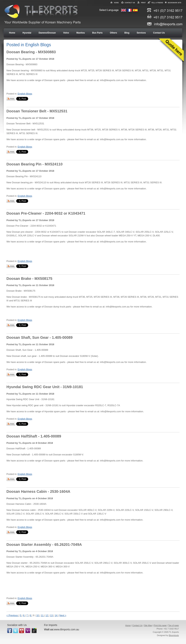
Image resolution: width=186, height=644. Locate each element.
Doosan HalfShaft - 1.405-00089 (34, 436)
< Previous (12, 615)
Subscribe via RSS (11, 99)
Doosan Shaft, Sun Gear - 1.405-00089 (40, 337)
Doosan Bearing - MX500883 (31, 52)
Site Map (148, 625)
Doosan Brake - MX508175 (29, 279)
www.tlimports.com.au (66, 629)
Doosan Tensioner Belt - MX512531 (37, 111)
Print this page (160, 625)
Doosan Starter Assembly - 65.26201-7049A (44, 545)
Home (128, 625)
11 (43, 615)
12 (47, 615)
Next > (63, 615)
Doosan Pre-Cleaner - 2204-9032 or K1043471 (46, 213)
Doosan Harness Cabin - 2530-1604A (38, 491)
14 (56, 615)
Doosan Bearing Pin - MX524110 (35, 164)
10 (38, 615)
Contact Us (137, 625)
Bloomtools (174, 635)
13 (52, 615)
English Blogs (25, 94)
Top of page (174, 625)
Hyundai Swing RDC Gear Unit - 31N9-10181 (45, 387)
